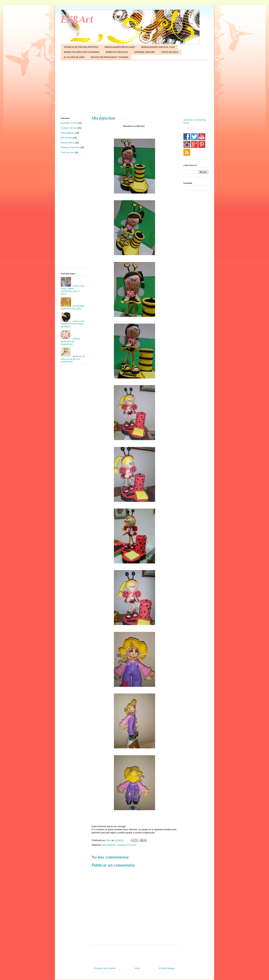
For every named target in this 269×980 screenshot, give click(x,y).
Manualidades (109, 845)
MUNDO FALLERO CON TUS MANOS (82, 52)
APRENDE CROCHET (145, 52)
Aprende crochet (69, 123)
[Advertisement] (134, 89)
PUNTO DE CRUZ (170, 52)
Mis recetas (66, 138)
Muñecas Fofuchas (127, 845)
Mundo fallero (68, 143)
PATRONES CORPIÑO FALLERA (73, 307)
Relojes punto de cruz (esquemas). (70, 341)
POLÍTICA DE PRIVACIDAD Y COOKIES (110, 57)
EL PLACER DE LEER (74, 57)
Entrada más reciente (105, 968)
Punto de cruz (68, 152)
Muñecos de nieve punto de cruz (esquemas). (73, 359)
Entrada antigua (167, 968)
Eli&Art (77, 19)
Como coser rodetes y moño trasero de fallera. (73, 324)
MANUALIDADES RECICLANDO (120, 47)
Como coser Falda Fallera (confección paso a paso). (73, 290)
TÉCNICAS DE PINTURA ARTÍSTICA (81, 47)
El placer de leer (69, 128)
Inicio (137, 968)
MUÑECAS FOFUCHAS (117, 52)
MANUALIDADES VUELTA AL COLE (158, 47)
